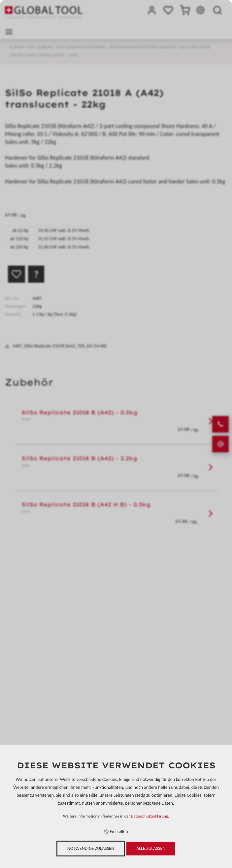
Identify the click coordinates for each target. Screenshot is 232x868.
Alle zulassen (151, 848)
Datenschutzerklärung (149, 816)
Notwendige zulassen (91, 848)
